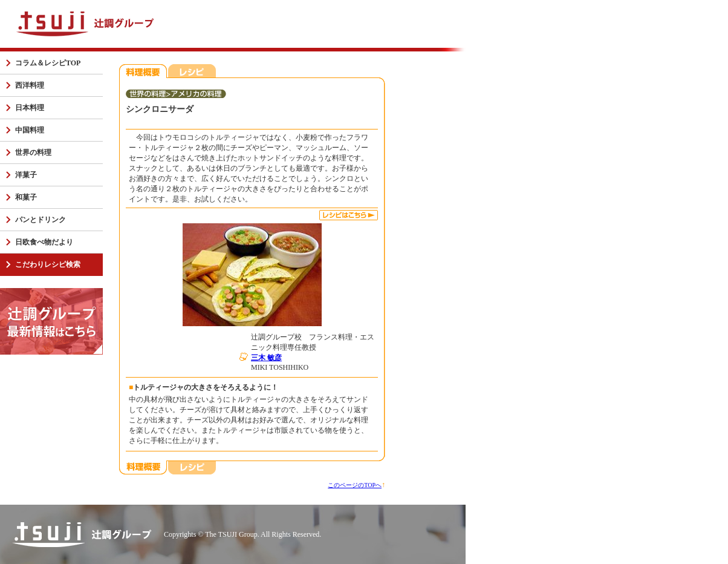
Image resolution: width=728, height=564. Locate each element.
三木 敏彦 (266, 358)
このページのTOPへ (355, 485)
